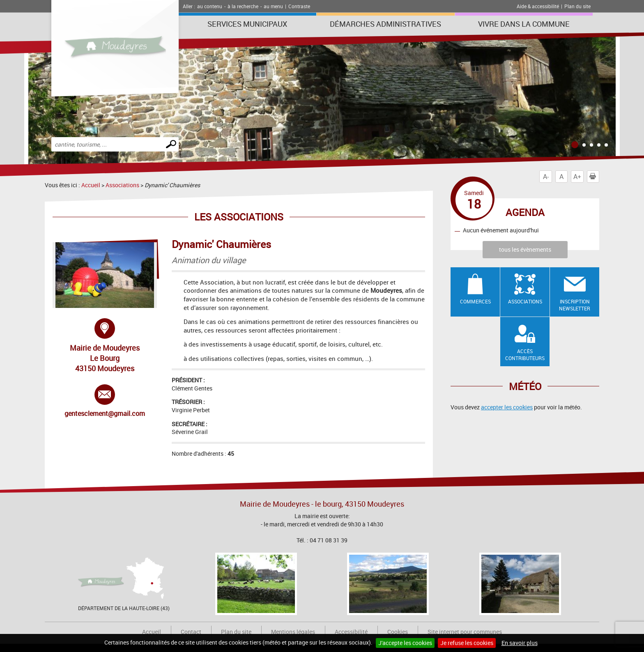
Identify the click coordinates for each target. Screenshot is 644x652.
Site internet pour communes (465, 632)
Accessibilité (351, 632)
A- (546, 177)
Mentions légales (293, 632)
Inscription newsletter (575, 305)
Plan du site (577, 6)
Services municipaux (247, 24)
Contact (191, 632)
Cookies (398, 632)
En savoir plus (520, 643)
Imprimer (594, 177)
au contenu (210, 6)
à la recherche (243, 6)
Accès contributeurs (525, 355)
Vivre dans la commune (524, 24)
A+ (577, 177)
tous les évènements (525, 249)
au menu (273, 6)
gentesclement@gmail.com (105, 401)
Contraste (299, 6)
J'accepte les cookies (405, 643)
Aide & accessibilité (538, 6)
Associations (122, 185)
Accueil (91, 185)
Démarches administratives (385, 24)
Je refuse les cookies (467, 643)
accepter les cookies (507, 407)
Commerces (475, 301)
